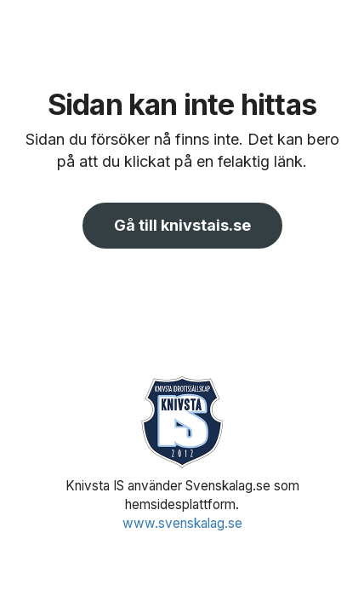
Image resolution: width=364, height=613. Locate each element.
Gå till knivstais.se (182, 225)
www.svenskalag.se (182, 523)
